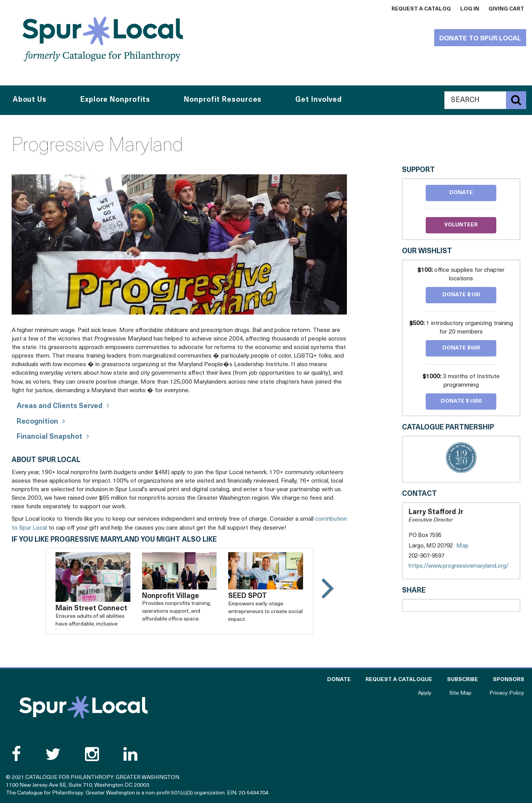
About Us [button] (30, 100)
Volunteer (461, 225)
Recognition (37, 422)
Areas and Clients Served (60, 406)
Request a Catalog (421, 9)
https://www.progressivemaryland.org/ (461, 566)
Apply (425, 693)
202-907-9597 (426, 556)
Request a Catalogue (399, 680)
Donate (461, 193)
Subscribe (463, 680)
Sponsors (509, 680)
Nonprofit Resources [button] (223, 100)
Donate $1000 (461, 401)
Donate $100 (461, 295)
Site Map (460, 693)
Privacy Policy (507, 693)
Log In (470, 9)
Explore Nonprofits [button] (115, 100)
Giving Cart (506, 9)
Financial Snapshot (49, 437)
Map (462, 546)
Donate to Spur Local (480, 39)
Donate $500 (461, 348)
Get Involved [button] (319, 100)
